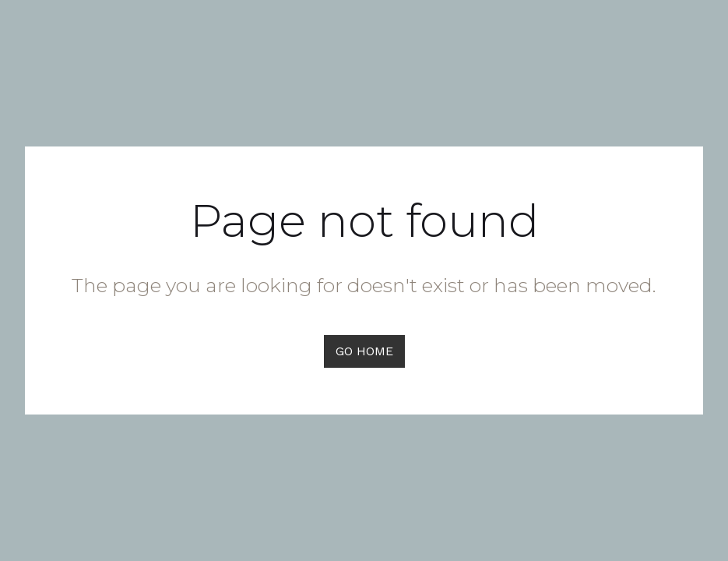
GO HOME (364, 351)
